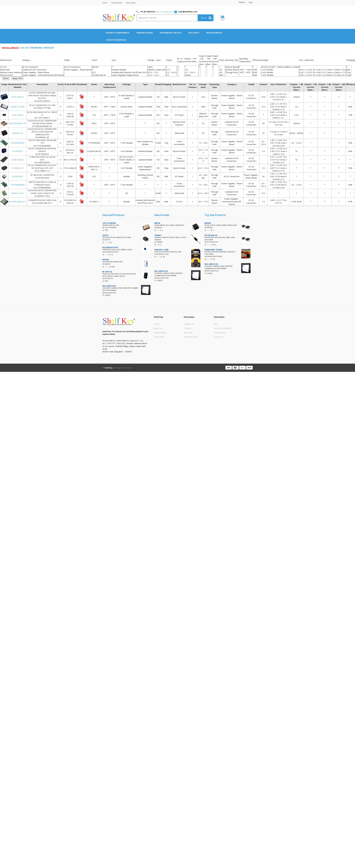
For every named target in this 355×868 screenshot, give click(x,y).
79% (255, 70)
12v (191, 70)
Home (105, 3)
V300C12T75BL (18, 107)
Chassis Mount (232, 67)
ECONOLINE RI (102, 75)
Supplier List (189, 324)
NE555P (208, 223)
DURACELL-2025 (161, 250)
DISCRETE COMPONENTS (118, 33)
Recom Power (11, 75)
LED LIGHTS (194, 33)
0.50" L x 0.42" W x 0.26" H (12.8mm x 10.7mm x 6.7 (323, 75)
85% (255, 75)
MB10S (157, 223)
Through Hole (232, 72)
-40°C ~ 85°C (246, 72)
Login (251, 2)
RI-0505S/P (18, 151)
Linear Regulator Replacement (130, 75)
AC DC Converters (43, 67)
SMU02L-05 (18, 133)
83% (255, 72)
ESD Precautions (191, 337)
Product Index (117, 3)
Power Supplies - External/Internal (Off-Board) (43, 75)
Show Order (131, 3)
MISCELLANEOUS (214, 33)
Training (187, 328)
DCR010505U (18, 160)
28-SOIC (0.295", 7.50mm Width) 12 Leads (280, 67)
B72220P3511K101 (110, 247)
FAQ (216, 324)
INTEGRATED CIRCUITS (171, 33)
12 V (171, 70)
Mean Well (11, 70)
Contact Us (219, 337)
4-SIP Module (280, 72)
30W (222, 75)
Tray (349, 72)
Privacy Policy (220, 333)
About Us (158, 328)
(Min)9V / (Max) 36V (157, 70)
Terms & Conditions (223, 328)
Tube (349, 75)
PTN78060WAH (18, 185)
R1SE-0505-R (18, 97)
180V (157, 67)
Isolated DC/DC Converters (43, 70)
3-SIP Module (280, 70)
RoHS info (188, 333)
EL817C (106, 235)
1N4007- (158, 235)
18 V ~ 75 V (157, 72)
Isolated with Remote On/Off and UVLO (130, 72)
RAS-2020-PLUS (109, 286)
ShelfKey (109, 368)
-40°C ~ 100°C (246, 70)
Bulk (349, 70)
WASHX (106, 260)
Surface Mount (232, 70)
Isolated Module (130, 70)
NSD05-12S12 (18, 193)
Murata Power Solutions (11, 72)
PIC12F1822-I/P (211, 235)
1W (222, 70)
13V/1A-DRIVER (109, 223)
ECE (102, 72)
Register (242, 2)
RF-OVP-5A (107, 272)
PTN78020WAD (18, 143)
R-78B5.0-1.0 (18, 168)
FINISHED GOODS (145, 33)
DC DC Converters (78, 67)
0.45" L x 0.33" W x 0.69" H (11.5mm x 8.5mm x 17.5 (323, 72)
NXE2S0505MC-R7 (18, 123)
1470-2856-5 (18, 115)
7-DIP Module (280, 75)
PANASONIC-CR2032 (213, 250)
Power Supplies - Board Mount (43, 72)
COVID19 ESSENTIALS (116, 40)
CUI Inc (11, 67)
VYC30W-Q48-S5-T (18, 202)
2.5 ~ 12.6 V (171, 72)
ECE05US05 (18, 176)
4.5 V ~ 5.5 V (157, 75)
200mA (191, 75)
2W (222, 72)
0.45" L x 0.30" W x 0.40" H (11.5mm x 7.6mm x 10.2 (323, 70)
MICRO (102, 67)
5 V (171, 75)
